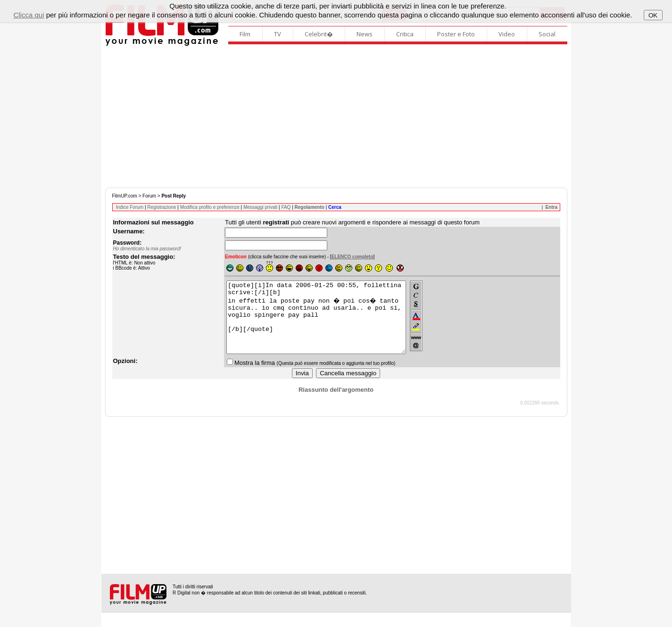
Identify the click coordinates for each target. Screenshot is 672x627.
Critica (405, 34)
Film (245, 34)
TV (278, 34)
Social (547, 34)
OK (653, 15)
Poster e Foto (456, 34)
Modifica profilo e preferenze (210, 207)
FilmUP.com (125, 196)
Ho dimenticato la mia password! (147, 249)
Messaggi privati (260, 207)
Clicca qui (29, 15)
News (365, 34)
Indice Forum (130, 207)
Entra (551, 207)
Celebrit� (319, 34)
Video (507, 34)
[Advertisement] (336, 117)
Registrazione (162, 207)
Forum (149, 196)
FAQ (286, 207)
